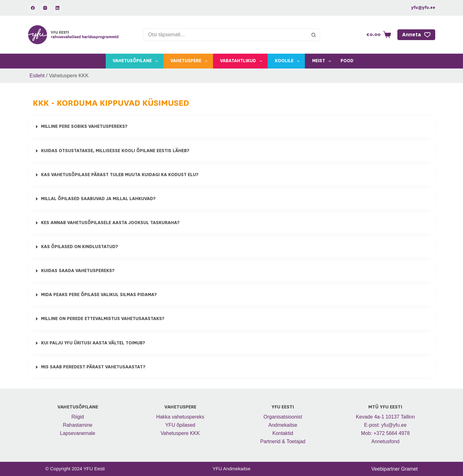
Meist (323, 61)
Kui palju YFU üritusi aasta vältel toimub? (93, 342)
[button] (232, 127)
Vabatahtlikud (242, 61)
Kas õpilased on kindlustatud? (80, 247)
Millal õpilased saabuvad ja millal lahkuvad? (98, 199)
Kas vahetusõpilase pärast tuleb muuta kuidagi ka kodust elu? (120, 175)
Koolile (288, 61)
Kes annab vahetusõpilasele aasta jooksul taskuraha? (110, 223)
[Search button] (314, 35)
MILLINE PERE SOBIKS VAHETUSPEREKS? (84, 127)
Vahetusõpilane (137, 61)
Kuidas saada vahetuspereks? (78, 271)
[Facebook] (33, 8)
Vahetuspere (190, 61)
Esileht (37, 76)
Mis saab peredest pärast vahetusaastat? (93, 366)
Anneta (416, 35)
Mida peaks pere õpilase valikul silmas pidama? (99, 295)
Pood (347, 61)
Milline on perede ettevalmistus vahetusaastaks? (103, 318)
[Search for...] (225, 35)
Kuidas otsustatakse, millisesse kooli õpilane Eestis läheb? (115, 151)
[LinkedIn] (57, 8)
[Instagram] (45, 8)
